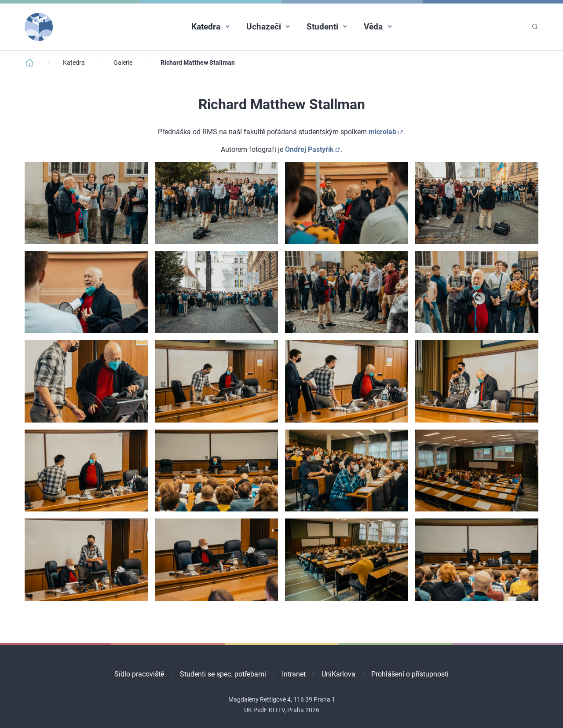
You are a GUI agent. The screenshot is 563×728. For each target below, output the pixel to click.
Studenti (322, 27)
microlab (382, 132)
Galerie (123, 63)
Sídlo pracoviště (139, 674)
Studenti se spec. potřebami (223, 674)
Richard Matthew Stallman (198, 63)
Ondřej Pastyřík (309, 149)
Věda (373, 27)
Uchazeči (264, 27)
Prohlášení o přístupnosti (410, 674)
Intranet (294, 674)
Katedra (206, 27)
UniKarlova (338, 674)
